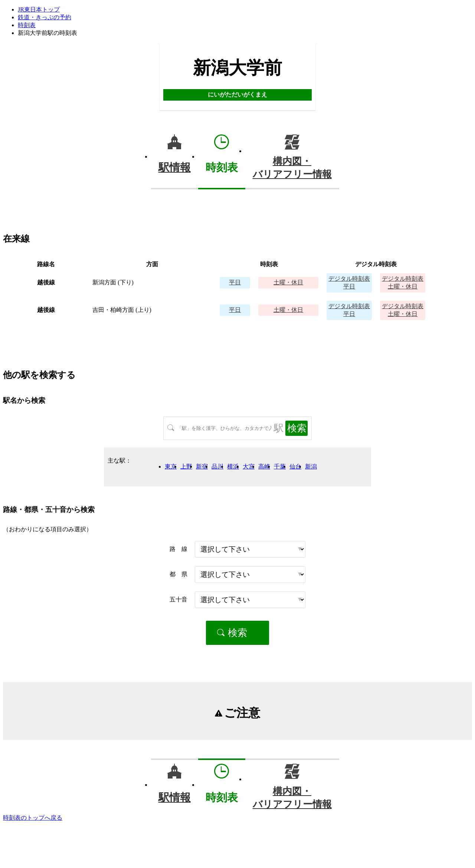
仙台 (295, 466)
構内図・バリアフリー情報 (292, 168)
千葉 (280, 466)
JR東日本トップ (39, 9)
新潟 (311, 466)
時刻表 (27, 25)
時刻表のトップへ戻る (33, 818)
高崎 (264, 466)
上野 (186, 466)
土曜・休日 (288, 282)
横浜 (233, 466)
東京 (171, 466)
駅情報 (175, 167)
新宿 (202, 466)
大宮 (249, 466)
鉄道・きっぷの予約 (45, 17)
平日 (235, 282)
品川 (217, 466)
